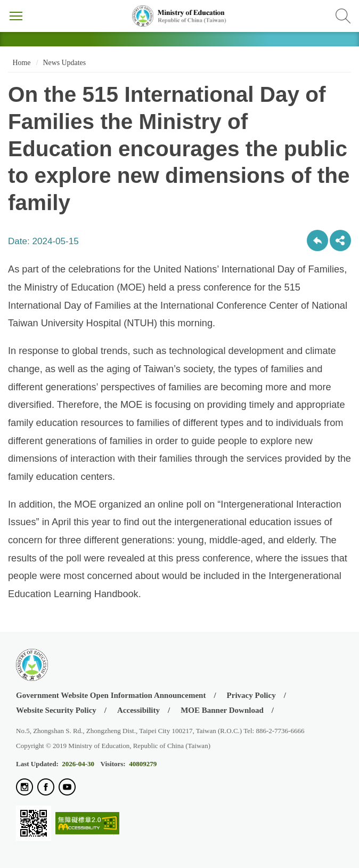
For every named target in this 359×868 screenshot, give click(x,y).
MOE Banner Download (222, 710)
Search (343, 16)
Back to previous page (317, 240)
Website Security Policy (56, 710)
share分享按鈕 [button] (340, 240)
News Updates (64, 63)
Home (21, 63)
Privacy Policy (251, 695)
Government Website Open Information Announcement (111, 695)
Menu (16, 16)
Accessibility (138, 710)
